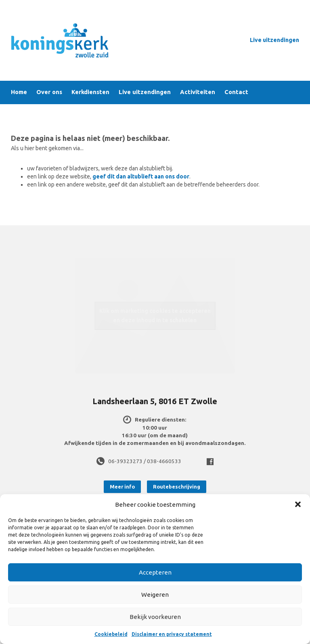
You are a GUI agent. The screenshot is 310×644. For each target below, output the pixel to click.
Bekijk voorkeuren (155, 617)
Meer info (122, 487)
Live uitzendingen (274, 40)
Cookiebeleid (111, 634)
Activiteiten (198, 92)
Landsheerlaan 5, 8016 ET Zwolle (155, 401)
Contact (236, 92)
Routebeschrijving (177, 487)
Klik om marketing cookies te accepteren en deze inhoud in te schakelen (155, 316)
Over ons (49, 92)
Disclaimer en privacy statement (172, 634)
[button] (298, 504)
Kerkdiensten (90, 92)
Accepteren (155, 572)
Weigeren (155, 595)
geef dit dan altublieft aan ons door (141, 176)
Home (19, 92)
